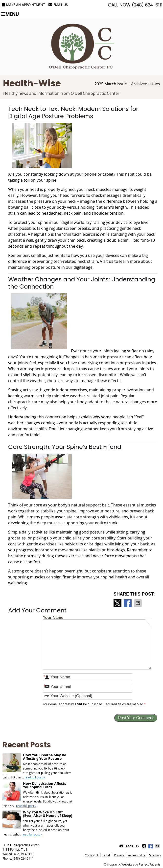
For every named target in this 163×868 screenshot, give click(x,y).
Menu (10, 14)
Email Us (58, 5)
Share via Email (138, 603)
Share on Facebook (128, 603)
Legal (106, 855)
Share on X (118, 603)
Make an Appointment (23, 5)
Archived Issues (146, 84)
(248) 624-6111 (147, 5)
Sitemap (155, 855)
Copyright (92, 855)
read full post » (35, 777)
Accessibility (137, 855)
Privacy (119, 855)
